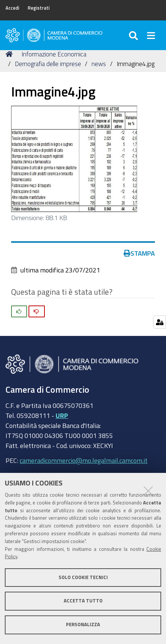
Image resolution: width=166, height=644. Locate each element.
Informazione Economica (54, 54)
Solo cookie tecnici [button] (83, 577)
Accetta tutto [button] (83, 601)
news (99, 64)
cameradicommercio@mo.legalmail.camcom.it (84, 460)
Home (10, 54)
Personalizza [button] (83, 625)
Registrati (39, 8)
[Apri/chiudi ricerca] (134, 35)
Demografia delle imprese (48, 64)
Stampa (139, 253)
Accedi (12, 8)
